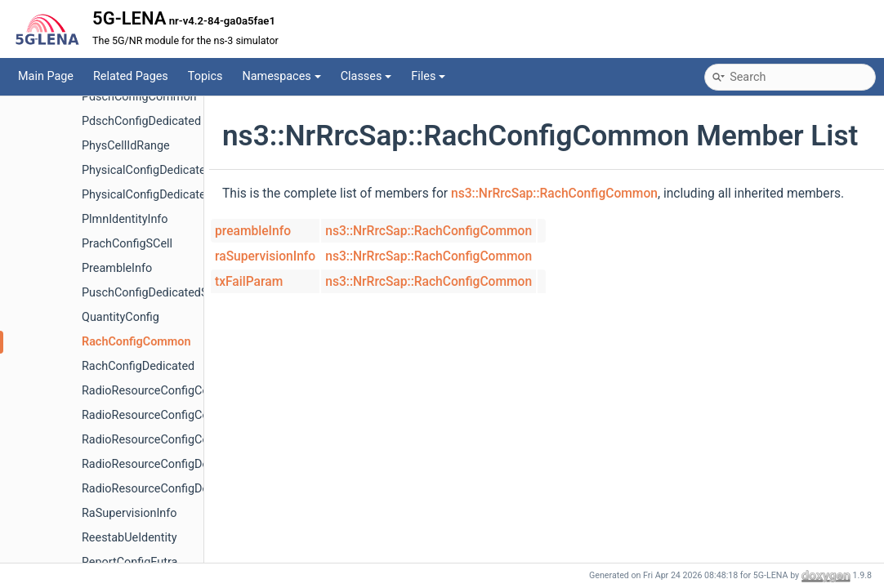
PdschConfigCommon (139, 97)
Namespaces (281, 76)
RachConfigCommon (136, 342)
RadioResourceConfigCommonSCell (176, 415)
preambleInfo (253, 231)
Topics (205, 76)
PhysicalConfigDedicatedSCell (160, 195)
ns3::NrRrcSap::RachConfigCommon (554, 194)
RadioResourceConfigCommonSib (170, 440)
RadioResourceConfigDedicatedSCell (178, 489)
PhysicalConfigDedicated (147, 170)
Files (428, 76)
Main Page (46, 76)
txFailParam (249, 282)
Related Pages (131, 76)
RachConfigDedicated (138, 366)
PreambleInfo (117, 268)
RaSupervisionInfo (129, 513)
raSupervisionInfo (265, 256)
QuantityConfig (121, 317)
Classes (366, 76)
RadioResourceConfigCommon (162, 391)
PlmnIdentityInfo (125, 219)
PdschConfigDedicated (141, 121)
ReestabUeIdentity (129, 538)
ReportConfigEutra (129, 562)
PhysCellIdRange (126, 146)
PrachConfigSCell (127, 244)
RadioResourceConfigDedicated (165, 464)
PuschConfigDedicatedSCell (155, 293)
